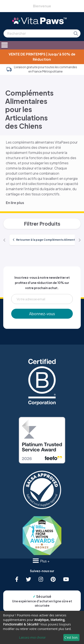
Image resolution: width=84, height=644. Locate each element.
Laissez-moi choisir (32, 637)
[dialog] (42, 627)
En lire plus (15, 203)
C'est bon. (71, 637)
